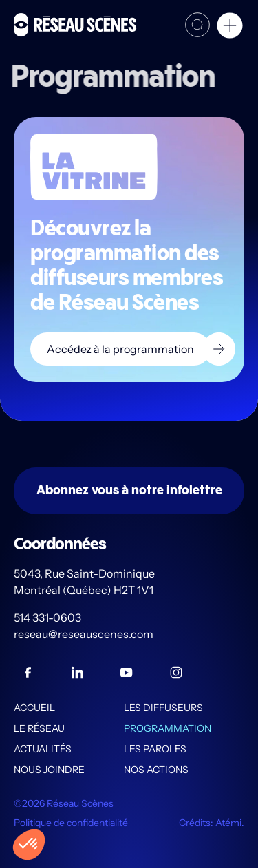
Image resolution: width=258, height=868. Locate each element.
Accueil (34, 708)
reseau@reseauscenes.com (85, 634)
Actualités (43, 749)
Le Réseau (39, 728)
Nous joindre (49, 770)
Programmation (168, 728)
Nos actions (156, 770)
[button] (230, 28)
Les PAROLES (155, 749)
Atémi (228, 823)
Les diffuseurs (163, 708)
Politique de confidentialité (71, 823)
